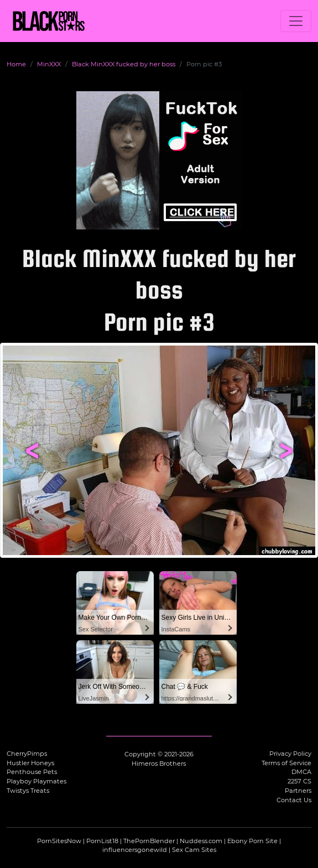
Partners (298, 791)
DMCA (301, 772)
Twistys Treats (28, 791)
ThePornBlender (149, 841)
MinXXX (49, 64)
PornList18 (102, 841)
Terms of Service (286, 763)
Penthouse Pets (32, 772)
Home (16, 64)
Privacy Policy (290, 754)
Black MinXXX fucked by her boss (124, 64)
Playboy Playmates (37, 781)
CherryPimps (27, 754)
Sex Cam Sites (194, 850)
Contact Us (294, 800)
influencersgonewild (135, 850)
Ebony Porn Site (252, 841)
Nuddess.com (201, 841)
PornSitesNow (59, 841)
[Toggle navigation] (296, 21)
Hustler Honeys (30, 763)
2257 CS (299, 781)
